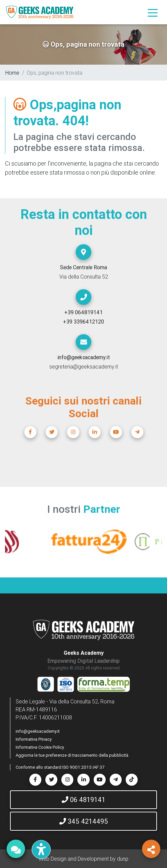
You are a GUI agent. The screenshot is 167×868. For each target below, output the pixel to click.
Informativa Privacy (34, 739)
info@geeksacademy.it (38, 731)
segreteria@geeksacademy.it (84, 367)
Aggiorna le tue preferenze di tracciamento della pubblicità (72, 755)
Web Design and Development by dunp (83, 859)
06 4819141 (83, 800)
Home (12, 73)
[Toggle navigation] (153, 12)
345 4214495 (84, 821)
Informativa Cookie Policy (40, 747)
